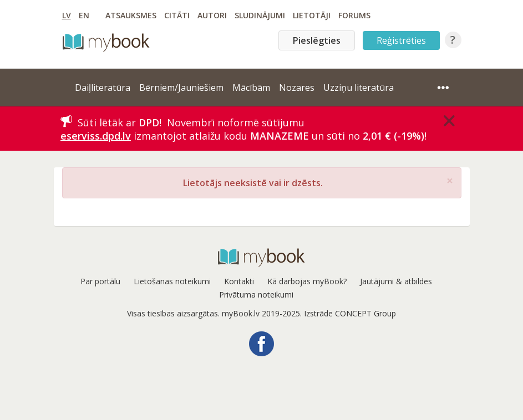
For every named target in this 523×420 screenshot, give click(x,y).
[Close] (449, 121)
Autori (212, 15)
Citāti (177, 15)
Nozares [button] (297, 88)
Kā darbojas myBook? (307, 281)
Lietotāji (312, 15)
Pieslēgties (317, 40)
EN (84, 15)
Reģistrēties (401, 40)
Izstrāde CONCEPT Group (350, 313)
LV (67, 15)
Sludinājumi (260, 15)
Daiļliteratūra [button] (103, 88)
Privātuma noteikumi (256, 294)
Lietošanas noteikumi (172, 281)
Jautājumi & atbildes (396, 281)
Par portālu (100, 281)
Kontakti (239, 281)
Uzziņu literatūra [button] (359, 88)
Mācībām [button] (251, 88)
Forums (354, 15)
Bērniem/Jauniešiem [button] (181, 88)
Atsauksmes (131, 15)
